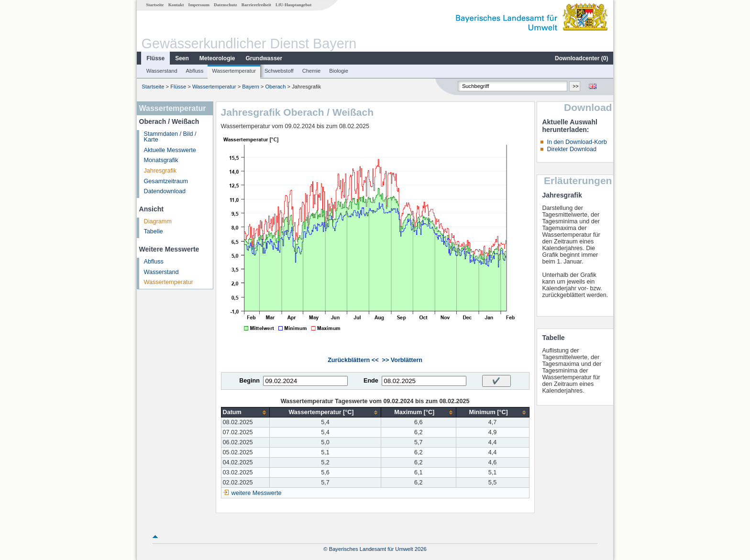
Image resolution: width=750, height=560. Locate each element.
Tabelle (154, 231)
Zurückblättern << (353, 360)
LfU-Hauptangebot (293, 5)
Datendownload (165, 191)
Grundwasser (264, 58)
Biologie (339, 71)
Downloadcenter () (581, 58)
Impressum (199, 5)
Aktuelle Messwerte (170, 150)
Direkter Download (572, 149)
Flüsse (155, 58)
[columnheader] (245, 412)
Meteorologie (217, 58)
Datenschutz (226, 5)
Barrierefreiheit (256, 5)
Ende (371, 381)
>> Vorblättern (402, 360)
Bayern (250, 87)
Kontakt (176, 5)
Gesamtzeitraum (166, 181)
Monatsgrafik (161, 160)
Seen (182, 58)
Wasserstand (162, 71)
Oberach (276, 87)
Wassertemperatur (234, 71)
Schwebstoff (279, 71)
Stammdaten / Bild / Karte (170, 137)
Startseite (155, 5)
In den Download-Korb (577, 142)
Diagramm (158, 221)
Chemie (312, 71)
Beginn (249, 381)
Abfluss (195, 71)
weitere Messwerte (257, 493)
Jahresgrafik (160, 171)
